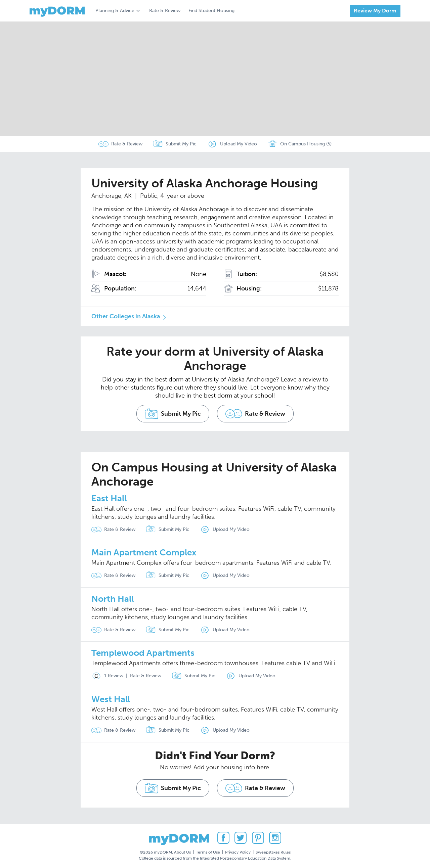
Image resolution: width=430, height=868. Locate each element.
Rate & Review (165, 11)
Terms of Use (208, 851)
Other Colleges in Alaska (126, 316)
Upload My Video (239, 144)
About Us (182, 851)
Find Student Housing (211, 11)
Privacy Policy (238, 851)
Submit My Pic (181, 144)
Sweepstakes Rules (273, 851)
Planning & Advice (115, 11)
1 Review (107, 675)
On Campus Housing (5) (300, 144)
